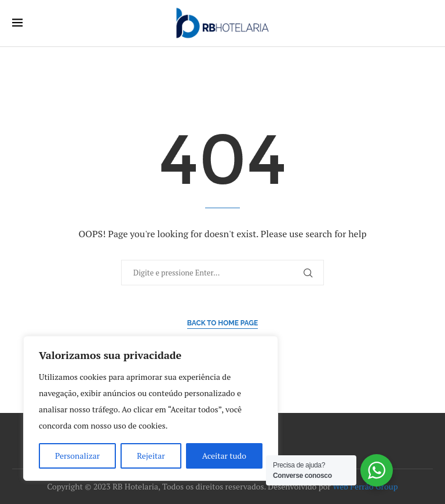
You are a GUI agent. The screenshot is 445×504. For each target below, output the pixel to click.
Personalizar (77, 456)
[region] (151, 408)
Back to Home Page (223, 323)
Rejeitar (151, 456)
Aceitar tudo (224, 456)
